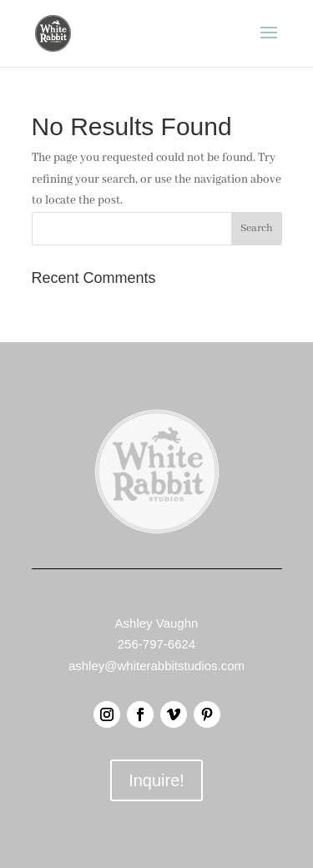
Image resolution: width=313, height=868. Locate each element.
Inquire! (156, 780)
